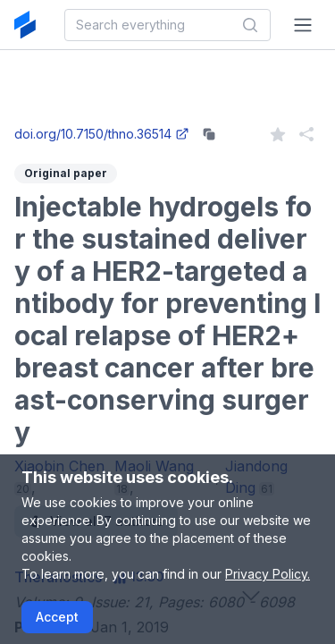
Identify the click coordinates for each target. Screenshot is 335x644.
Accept (57, 617)
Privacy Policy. (268, 574)
